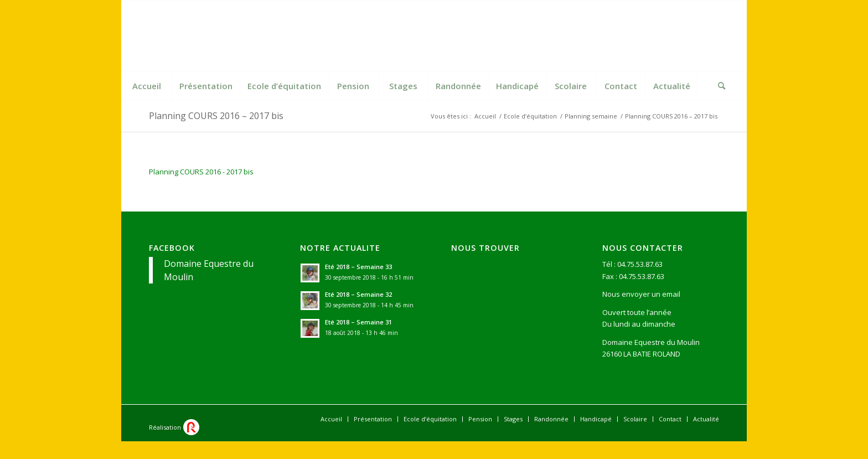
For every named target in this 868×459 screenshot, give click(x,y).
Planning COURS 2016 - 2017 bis (201, 172)
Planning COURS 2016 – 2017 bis (216, 116)
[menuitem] (147, 86)
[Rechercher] (722, 86)
